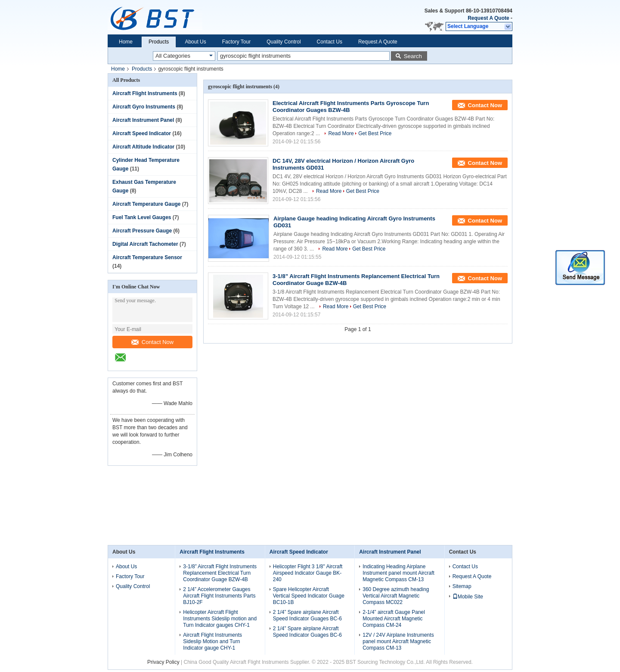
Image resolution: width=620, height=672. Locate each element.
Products (159, 42)
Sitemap (462, 586)
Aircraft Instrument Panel (143, 120)
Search (413, 56)
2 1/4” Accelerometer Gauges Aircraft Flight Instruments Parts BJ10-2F (219, 596)
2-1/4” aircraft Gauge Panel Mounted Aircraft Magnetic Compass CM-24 (394, 619)
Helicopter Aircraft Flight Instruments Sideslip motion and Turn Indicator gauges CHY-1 (220, 619)
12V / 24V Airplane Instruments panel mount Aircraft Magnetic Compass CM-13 (398, 641)
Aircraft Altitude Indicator (143, 147)
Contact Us (330, 42)
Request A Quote (488, 18)
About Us (195, 42)
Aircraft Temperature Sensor (147, 257)
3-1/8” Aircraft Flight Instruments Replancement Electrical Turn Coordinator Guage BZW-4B (220, 573)
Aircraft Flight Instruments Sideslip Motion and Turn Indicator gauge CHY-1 (212, 641)
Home (126, 42)
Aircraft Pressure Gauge (142, 231)
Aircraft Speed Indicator (142, 133)
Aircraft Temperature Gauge (147, 204)
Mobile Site (468, 597)
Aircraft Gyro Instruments (144, 107)
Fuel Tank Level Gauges (142, 217)
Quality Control (284, 42)
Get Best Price (375, 133)
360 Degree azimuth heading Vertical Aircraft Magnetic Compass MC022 (396, 596)
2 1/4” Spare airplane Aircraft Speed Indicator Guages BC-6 (307, 615)
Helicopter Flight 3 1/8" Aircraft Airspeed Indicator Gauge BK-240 (308, 573)
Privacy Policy (163, 662)
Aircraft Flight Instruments (145, 93)
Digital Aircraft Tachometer (145, 244)
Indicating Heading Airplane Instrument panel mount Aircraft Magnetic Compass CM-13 (398, 573)
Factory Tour (236, 42)
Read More (341, 133)
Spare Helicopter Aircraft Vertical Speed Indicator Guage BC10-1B (309, 596)
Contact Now (152, 342)
